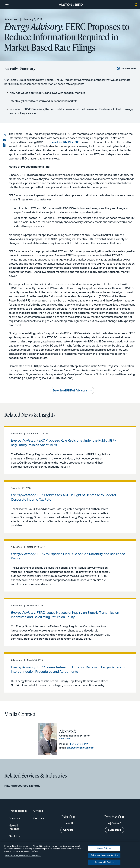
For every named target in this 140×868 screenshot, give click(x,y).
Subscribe (114, 830)
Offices (38, 811)
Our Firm (14, 836)
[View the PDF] (4, 145)
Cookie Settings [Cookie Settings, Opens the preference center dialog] (104, 848)
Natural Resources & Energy (22, 786)
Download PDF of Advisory (70, 391)
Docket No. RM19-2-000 (64, 142)
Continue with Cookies (104, 862)
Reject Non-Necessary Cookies (104, 855)
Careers (39, 818)
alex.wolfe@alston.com (80, 748)
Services (14, 818)
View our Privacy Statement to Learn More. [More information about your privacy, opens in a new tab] (23, 856)
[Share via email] (4, 140)
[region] (70, 855)
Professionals (18, 811)
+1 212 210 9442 (78, 744)
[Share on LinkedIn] (4, 135)
